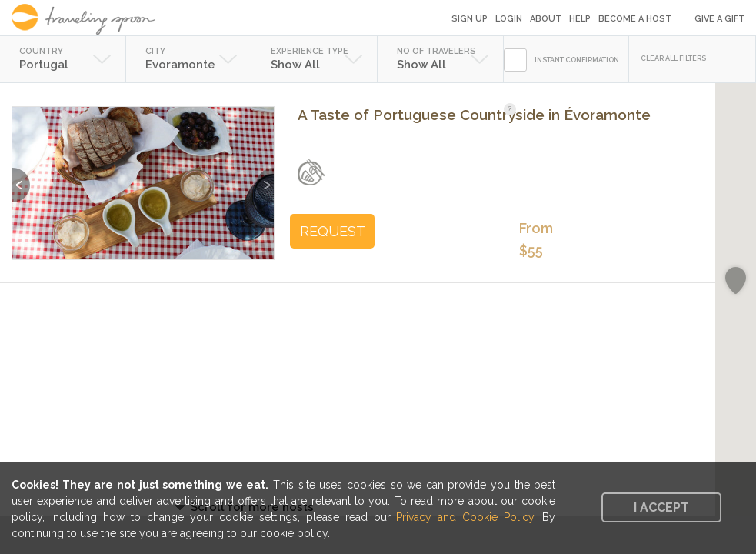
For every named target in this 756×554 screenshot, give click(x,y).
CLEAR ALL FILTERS (673, 58)
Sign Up (470, 19)
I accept (661, 507)
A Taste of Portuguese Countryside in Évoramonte (474, 115)
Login (509, 19)
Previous (21, 177)
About (546, 19)
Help (580, 19)
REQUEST (333, 231)
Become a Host (635, 19)
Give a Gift (719, 19)
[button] (736, 281)
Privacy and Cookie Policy (465, 517)
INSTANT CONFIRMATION (577, 60)
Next (265, 177)
